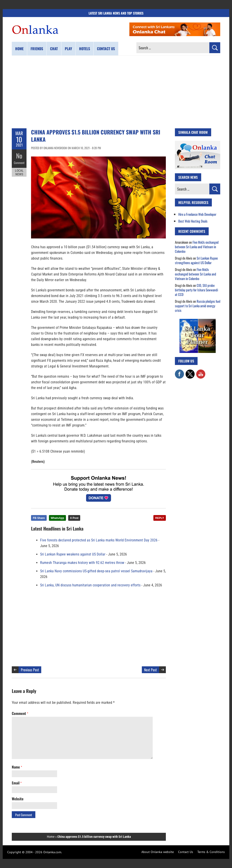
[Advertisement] (116, 92)
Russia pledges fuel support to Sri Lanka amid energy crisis (198, 306)
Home (19, 49)
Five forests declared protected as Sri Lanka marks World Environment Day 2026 (99, 540)
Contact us (106, 49)
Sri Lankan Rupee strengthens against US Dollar (196, 260)
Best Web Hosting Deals (193, 221)
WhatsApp (57, 518)
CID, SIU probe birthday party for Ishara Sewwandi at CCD (196, 290)
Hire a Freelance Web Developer (197, 214)
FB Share (39, 518)
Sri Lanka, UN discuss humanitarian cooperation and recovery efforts (90, 585)
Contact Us (186, 852)
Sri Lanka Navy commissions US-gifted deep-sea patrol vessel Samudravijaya (96, 571)
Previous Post (30, 670)
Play (68, 49)
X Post (74, 518)
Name (17, 767)
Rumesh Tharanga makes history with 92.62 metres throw (82, 563)
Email (17, 783)
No (19, 156)
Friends (37, 49)
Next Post (150, 670)
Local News (19, 172)
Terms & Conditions (211, 852)
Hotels (85, 49)
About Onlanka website (158, 852)
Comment (19, 162)
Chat (54, 49)
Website (18, 799)
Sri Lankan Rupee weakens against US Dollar (73, 554)
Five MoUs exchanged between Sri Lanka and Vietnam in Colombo (197, 247)
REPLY (160, 518)
